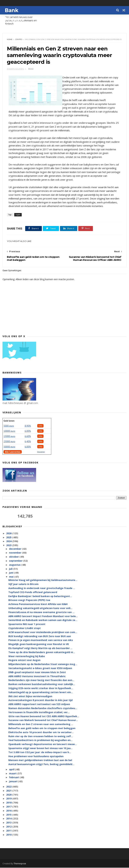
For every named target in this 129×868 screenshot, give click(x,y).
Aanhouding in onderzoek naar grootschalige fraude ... (42, 589)
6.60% (28, 437)
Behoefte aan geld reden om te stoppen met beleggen (42, 729)
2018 (9, 803)
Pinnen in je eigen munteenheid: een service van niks (41, 641)
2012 (9, 827)
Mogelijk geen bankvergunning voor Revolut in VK (39, 645)
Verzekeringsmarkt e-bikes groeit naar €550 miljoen (40, 669)
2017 (9, 807)
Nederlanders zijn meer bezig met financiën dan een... (41, 681)
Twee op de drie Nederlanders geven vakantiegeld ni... (42, 653)
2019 (9, 799)
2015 (9, 815)
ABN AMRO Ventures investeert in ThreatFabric (37, 677)
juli (11, 569)
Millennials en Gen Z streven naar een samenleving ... (41, 725)
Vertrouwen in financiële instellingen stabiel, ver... (39, 713)
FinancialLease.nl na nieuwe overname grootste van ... (41, 613)
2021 (9, 791)
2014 (9, 819)
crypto (19, 40)
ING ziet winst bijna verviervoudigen (30, 697)
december (16, 549)
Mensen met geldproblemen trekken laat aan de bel (40, 761)
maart (13, 774)
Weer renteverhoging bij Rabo (27, 657)
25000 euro (9, 442)
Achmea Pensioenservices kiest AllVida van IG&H (38, 605)
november (16, 553)
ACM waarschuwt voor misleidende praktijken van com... (43, 633)
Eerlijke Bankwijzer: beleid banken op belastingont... (40, 597)
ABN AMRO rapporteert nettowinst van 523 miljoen (39, 705)
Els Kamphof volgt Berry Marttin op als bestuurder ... (40, 649)
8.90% (28, 426)
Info (40, 426)
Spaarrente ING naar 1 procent (27, 625)
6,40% (28, 442)
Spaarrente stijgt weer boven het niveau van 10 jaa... (40, 749)
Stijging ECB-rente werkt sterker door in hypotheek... (41, 689)
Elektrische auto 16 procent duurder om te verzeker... (41, 733)
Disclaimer (41, 452)
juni (12, 573)
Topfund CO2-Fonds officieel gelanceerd (33, 593)
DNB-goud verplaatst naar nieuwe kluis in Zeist (37, 673)
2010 (9, 835)
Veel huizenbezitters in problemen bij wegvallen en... (40, 741)
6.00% (28, 431)
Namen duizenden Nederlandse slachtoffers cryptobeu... (43, 709)
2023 (9, 546)
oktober (14, 557)
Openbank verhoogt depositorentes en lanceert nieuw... (43, 745)
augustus (15, 565)
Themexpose (20, 864)
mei (12, 577)
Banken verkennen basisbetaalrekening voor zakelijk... (42, 685)
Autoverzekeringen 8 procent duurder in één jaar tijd (40, 701)
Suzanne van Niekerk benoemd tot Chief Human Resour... (43, 721)
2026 (9, 534)
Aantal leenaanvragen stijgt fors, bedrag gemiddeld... (41, 765)
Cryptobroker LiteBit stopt (25, 629)
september (16, 561)
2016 (9, 811)
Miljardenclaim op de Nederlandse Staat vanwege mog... (43, 665)
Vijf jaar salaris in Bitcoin (23, 585)
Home (10, 40)
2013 (9, 823)
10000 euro (9, 431)
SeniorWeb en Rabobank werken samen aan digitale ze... (43, 621)
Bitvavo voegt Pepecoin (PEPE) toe (29, 601)
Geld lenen (9, 421)
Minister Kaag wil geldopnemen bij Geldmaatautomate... (43, 581)
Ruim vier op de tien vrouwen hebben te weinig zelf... (41, 737)
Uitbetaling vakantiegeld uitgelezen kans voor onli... (40, 609)
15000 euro (9, 437)
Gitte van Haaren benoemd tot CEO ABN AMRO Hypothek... (44, 717)
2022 (9, 787)
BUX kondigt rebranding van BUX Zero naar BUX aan (40, 637)
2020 (9, 795)
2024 (9, 542)
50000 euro (9, 447)
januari (14, 782)
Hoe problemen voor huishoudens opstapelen (36, 757)
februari (14, 778)
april (12, 770)
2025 (9, 538)
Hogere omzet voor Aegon (24, 661)
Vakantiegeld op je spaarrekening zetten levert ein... (41, 693)
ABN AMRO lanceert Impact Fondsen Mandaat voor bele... (43, 617)
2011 (9, 831)
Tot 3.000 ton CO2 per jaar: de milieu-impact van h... (40, 753)
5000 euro (9, 426)
